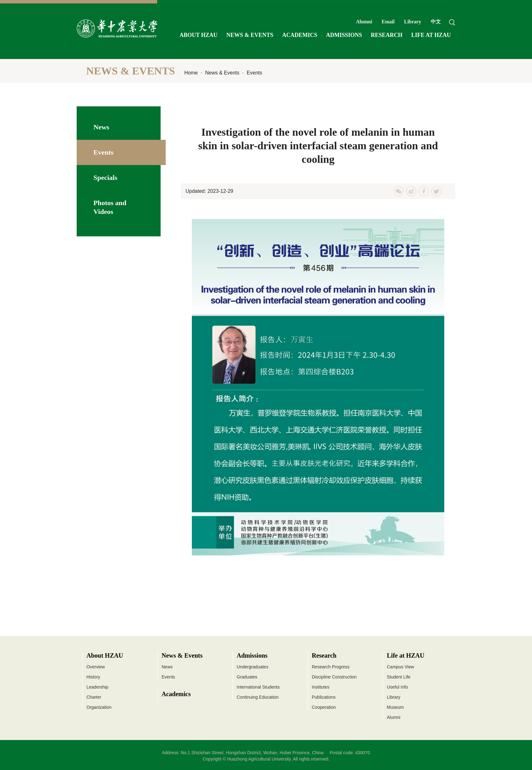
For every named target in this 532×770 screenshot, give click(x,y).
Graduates (247, 677)
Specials (105, 178)
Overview (96, 667)
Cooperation (324, 707)
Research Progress (331, 667)
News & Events (250, 35)
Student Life (399, 677)
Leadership (97, 687)
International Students (258, 687)
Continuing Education (258, 697)
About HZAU (198, 35)
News (101, 127)
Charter (94, 697)
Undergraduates (252, 667)
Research (387, 35)
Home (191, 73)
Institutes (321, 687)
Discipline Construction (334, 677)
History (93, 677)
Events (254, 73)
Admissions (344, 35)
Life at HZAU (431, 35)
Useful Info (397, 687)
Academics (300, 35)
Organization (99, 707)
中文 (436, 22)
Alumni (364, 22)
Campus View (400, 667)
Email (388, 22)
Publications (324, 697)
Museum (395, 707)
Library (412, 22)
